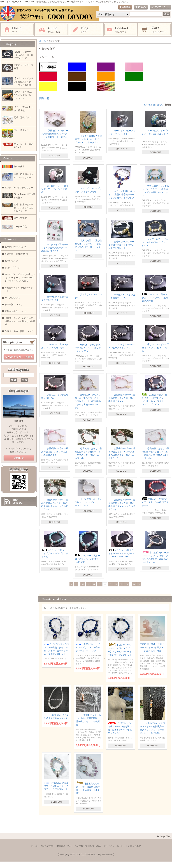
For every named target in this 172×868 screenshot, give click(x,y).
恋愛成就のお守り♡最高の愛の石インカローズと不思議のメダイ (122, 398)
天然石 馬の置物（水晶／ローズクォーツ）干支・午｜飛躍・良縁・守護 (152, 648)
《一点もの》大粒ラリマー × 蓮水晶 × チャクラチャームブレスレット (56, 786)
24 (134, 584)
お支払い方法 (47, 846)
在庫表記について (13, 304)
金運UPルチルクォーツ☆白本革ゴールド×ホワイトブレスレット (121, 245)
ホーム (18, 30)
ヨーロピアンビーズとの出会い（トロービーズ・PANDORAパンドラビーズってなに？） (20, 278)
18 (116, 584)
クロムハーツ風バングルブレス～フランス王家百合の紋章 (155, 298)
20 (127, 584)
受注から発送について (16, 311)
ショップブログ (12, 268)
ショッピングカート (155, 30)
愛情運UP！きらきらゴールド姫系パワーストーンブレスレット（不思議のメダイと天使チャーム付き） (88, 401)
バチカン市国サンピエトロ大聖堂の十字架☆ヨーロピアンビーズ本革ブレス (122, 195)
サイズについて (12, 298)
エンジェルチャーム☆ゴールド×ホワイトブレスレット (155, 242)
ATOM (18, 503)
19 (121, 584)
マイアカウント (161, 7)
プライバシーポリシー (114, 846)
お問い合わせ (120, 30)
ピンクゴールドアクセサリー (19, 188)
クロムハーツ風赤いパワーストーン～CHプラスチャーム (155, 502)
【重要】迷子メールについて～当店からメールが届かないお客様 (20, 321)
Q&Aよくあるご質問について (19, 331)
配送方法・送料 (64, 846)
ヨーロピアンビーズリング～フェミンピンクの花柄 (55, 189)
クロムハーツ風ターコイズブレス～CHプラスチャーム (55, 553)
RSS (16, 500)
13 (88, 584)
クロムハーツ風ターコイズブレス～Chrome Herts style (87, 559)
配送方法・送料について (17, 254)
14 (94, 584)
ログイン (141, 7)
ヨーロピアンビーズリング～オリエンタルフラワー (155, 134)
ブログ (86, 30)
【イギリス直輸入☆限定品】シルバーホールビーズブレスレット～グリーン (88, 139)
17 (110, 584)
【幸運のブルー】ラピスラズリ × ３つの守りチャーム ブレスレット (88, 648)
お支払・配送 (52, 30)
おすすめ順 (149, 105)
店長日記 (19, 458)
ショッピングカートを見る (19, 357)
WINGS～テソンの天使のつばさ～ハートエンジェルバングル (88, 348)
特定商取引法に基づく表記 (88, 846)
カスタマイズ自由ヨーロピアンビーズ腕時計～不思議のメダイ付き (55, 248)
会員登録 (125, 7)
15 (99, 584)
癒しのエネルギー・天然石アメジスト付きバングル (155, 348)
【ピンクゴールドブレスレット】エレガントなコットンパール (88, 502)
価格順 (160, 105)
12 (83, 584)
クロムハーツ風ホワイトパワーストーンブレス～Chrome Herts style (121, 553)
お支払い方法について (16, 247)
